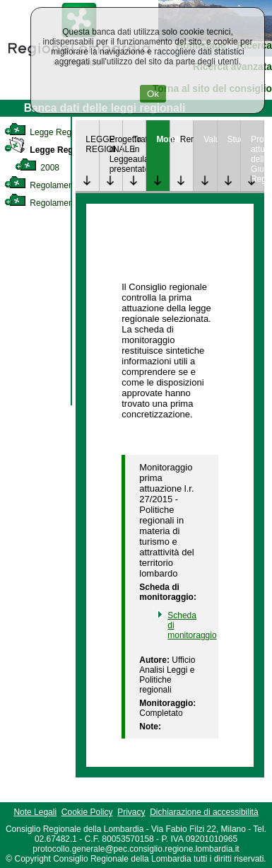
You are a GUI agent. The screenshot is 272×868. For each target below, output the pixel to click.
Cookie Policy (87, 812)
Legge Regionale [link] (49, 132)
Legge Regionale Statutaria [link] (72, 150)
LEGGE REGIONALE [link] (92, 144)
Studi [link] (234, 139)
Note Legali (35, 812)
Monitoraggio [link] (162, 139)
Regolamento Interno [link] (57, 185)
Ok (153, 94)
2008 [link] (37, 168)
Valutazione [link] (210, 139)
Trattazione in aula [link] (139, 149)
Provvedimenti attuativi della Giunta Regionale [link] (257, 159)
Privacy (131, 812)
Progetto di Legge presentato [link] (116, 154)
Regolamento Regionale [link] (63, 203)
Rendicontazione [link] (187, 139)
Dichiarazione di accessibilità (204, 812)
